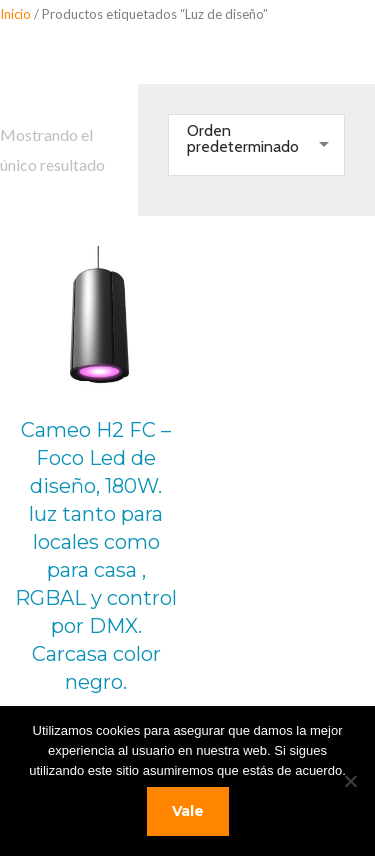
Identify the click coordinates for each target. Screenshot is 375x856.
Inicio (15, 14)
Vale (188, 811)
